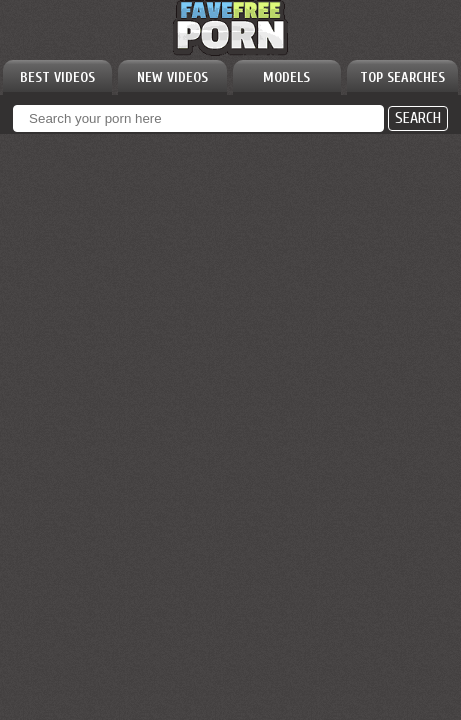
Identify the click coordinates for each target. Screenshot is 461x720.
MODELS (286, 77)
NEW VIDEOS (172, 77)
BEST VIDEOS (57, 77)
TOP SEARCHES (402, 77)
